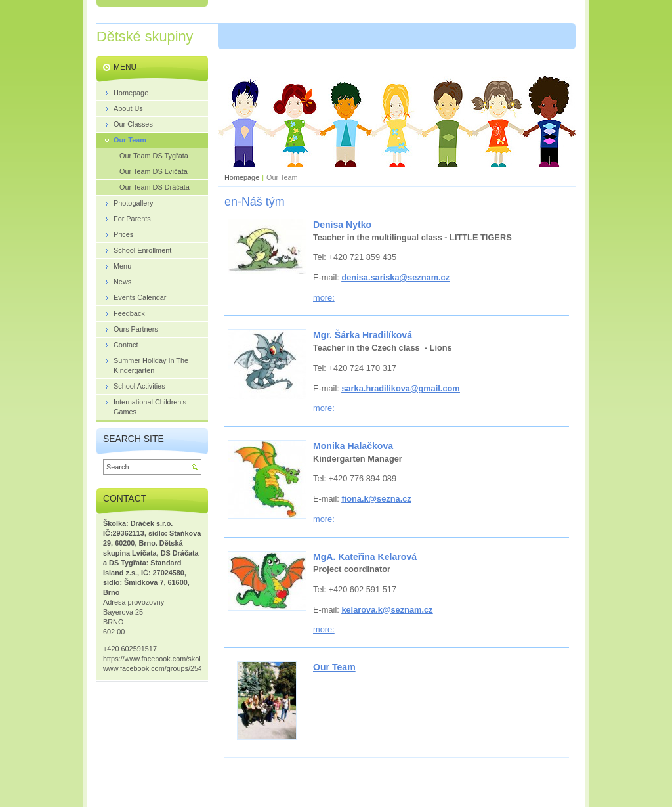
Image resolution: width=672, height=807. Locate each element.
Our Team (334, 667)
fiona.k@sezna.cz (376, 499)
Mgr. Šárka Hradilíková (363, 335)
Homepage (242, 177)
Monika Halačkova (353, 446)
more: (324, 298)
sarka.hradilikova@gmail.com (400, 388)
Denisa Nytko (342, 225)
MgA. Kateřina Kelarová (365, 557)
